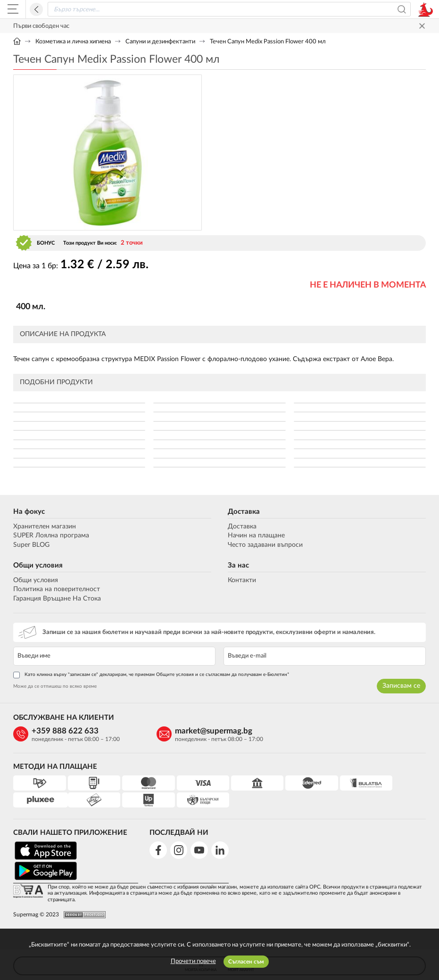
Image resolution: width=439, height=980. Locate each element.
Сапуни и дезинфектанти (160, 42)
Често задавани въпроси (265, 545)
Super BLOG (31, 545)
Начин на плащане (256, 536)
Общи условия (38, 565)
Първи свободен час (41, 26)
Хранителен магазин (45, 527)
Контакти (242, 580)
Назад (36, 9)
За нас (238, 565)
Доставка (244, 512)
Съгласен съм (246, 962)
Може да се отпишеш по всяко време (55, 687)
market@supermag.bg (198, 731)
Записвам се (401, 686)
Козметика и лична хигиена (73, 42)
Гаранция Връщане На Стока (57, 599)
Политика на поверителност (57, 589)
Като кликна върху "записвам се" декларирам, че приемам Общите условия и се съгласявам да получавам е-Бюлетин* (151, 675)
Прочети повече (193, 961)
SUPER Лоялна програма (51, 536)
